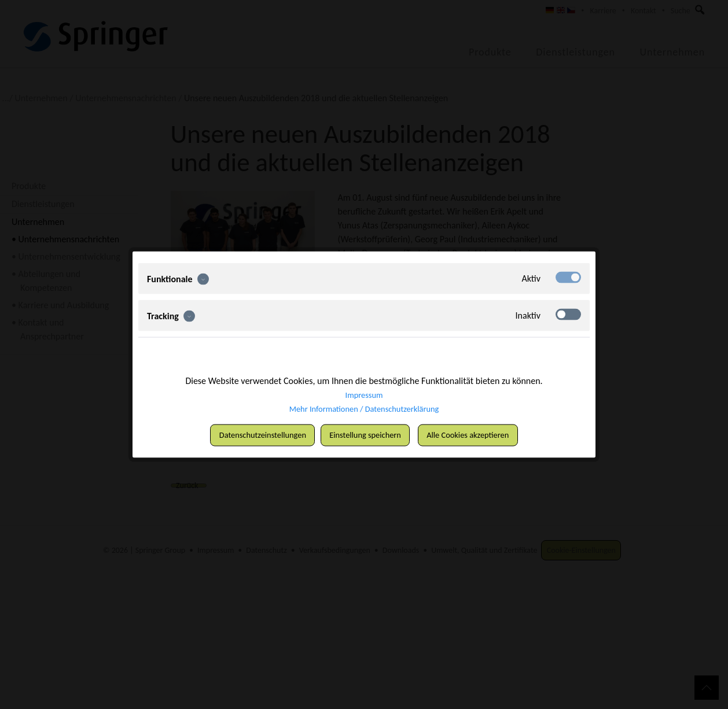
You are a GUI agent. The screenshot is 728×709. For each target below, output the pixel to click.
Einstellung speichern (367, 435)
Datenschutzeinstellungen (251, 435)
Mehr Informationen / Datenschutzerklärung (364, 407)
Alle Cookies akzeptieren (480, 435)
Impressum (364, 394)
